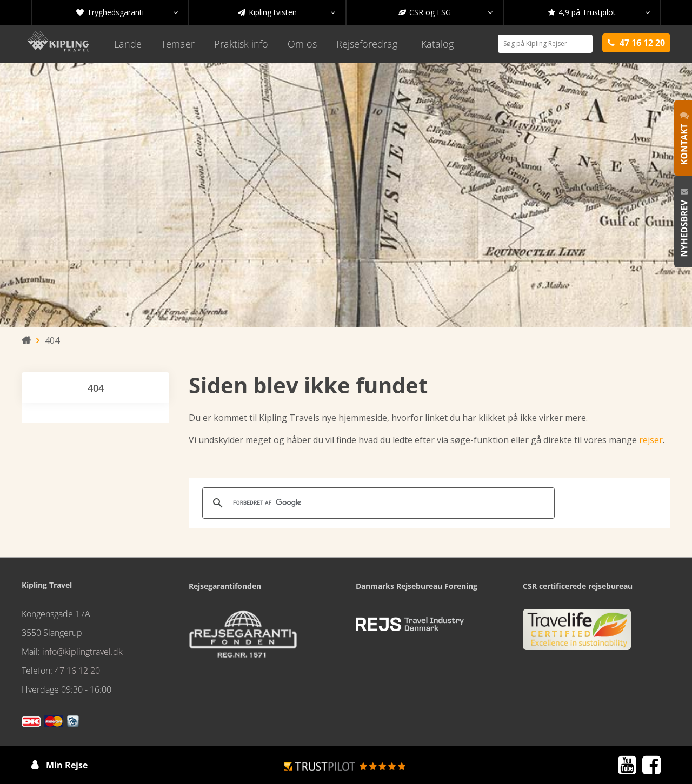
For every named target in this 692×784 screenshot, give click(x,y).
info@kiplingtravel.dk (82, 652)
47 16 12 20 (77, 671)
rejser (651, 440)
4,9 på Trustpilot (599, 12)
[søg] (377, 503)
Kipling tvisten (287, 12)
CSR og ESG (445, 12)
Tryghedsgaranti (127, 12)
